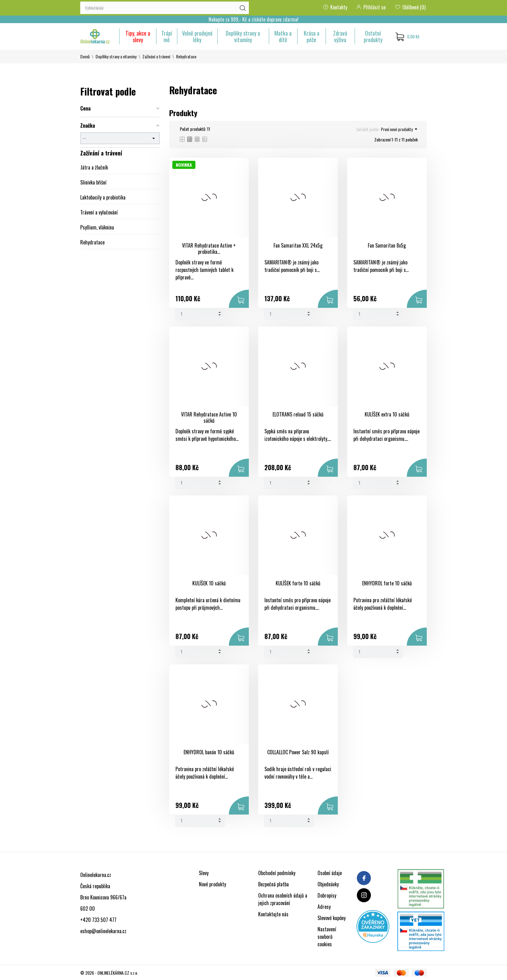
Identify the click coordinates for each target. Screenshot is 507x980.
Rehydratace (92, 242)
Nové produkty (212, 884)
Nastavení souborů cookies (327, 937)
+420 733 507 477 (98, 920)
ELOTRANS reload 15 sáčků (298, 414)
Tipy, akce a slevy (138, 36)
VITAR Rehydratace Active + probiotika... (209, 249)
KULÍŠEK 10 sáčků (209, 583)
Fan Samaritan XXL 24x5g (298, 245)
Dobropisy (327, 895)
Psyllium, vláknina (97, 227)
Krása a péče (312, 36)
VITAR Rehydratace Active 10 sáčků (209, 418)
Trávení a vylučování (99, 212)
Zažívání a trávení (101, 153)
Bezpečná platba (273, 884)
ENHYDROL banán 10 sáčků (209, 752)
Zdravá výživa (340, 36)
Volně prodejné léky (197, 36)
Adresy (324, 907)
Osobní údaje (330, 873)
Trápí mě (167, 36)
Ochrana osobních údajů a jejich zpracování (283, 899)
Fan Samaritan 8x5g (387, 245)
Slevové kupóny (332, 918)
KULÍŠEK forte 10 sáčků (298, 583)
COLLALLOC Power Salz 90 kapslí (298, 752)
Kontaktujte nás (273, 914)
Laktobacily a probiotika (103, 197)
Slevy (204, 873)
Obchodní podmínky (277, 873)
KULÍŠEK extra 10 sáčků (387, 414)
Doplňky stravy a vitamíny (243, 36)
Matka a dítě (283, 36)
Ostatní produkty (373, 36)
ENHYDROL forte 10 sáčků (387, 583)
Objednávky (328, 884)
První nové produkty (399, 129)
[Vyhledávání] (165, 8)
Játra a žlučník (94, 167)
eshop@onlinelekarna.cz (103, 931)
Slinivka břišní (93, 182)
